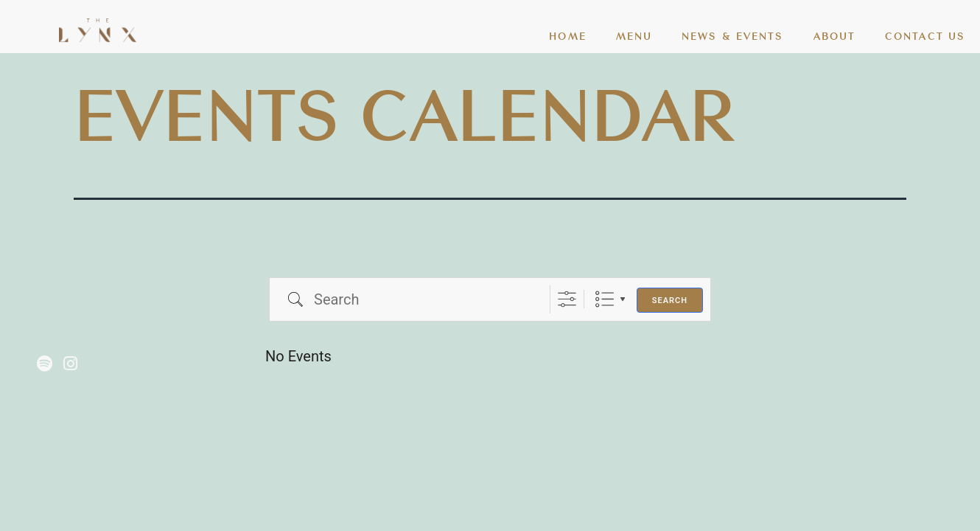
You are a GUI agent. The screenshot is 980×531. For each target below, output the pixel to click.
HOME (567, 36)
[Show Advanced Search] (567, 299)
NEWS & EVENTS (732, 36)
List (605, 299)
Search (670, 301)
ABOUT (835, 36)
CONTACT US (925, 36)
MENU (634, 36)
